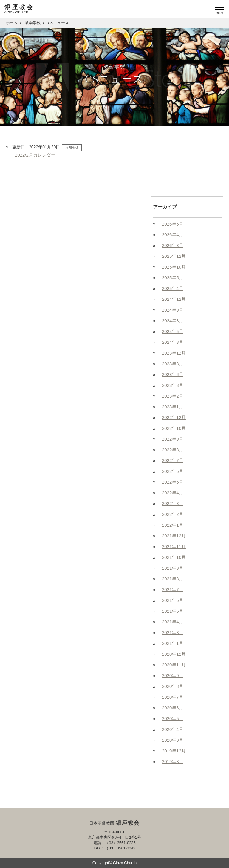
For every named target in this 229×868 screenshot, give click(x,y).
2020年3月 (173, 740)
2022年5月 (173, 482)
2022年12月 (174, 417)
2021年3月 (173, 632)
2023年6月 (173, 374)
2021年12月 (174, 536)
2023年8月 (173, 364)
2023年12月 (174, 353)
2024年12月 (174, 299)
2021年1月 (173, 643)
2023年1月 (173, 407)
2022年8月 (173, 450)
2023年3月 (173, 385)
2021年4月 (173, 622)
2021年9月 (173, 568)
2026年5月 (173, 224)
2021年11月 (174, 546)
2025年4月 (173, 288)
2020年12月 (174, 654)
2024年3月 (173, 342)
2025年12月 (174, 256)
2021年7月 (173, 589)
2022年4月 (173, 493)
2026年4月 (173, 235)
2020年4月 (173, 729)
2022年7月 (173, 460)
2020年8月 (173, 686)
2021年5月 (173, 611)
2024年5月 (173, 331)
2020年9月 (173, 675)
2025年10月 (174, 267)
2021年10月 (174, 557)
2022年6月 (173, 471)
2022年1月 (173, 525)
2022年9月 (173, 439)
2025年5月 (173, 278)
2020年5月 (173, 719)
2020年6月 (173, 708)
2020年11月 (174, 665)
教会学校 (33, 23)
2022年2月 (173, 514)
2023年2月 (173, 396)
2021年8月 (173, 579)
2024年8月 (173, 321)
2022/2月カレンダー (35, 155)
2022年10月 (174, 428)
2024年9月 (173, 310)
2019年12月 (174, 751)
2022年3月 (173, 503)
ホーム (12, 23)
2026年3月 (173, 245)
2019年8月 (173, 762)
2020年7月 (173, 697)
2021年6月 (173, 600)
